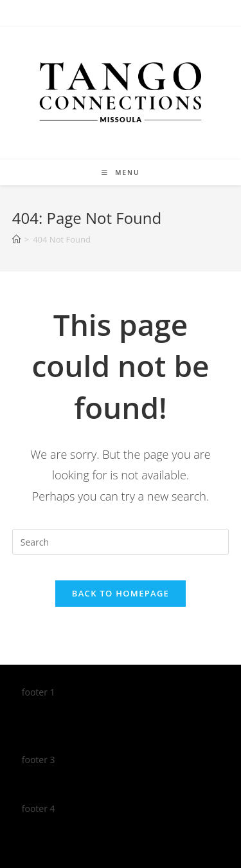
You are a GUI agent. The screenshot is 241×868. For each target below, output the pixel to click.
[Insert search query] (121, 542)
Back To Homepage (121, 593)
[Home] (16, 239)
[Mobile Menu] (121, 172)
